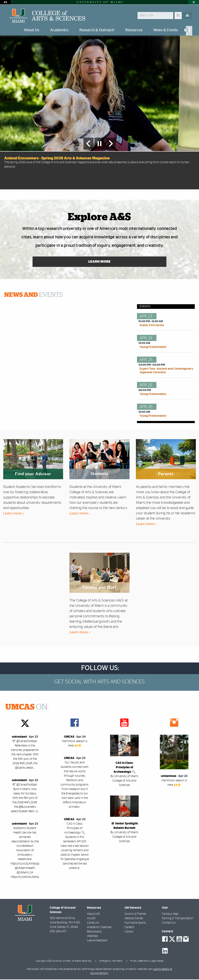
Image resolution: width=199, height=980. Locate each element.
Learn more (13, 514)
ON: (27, 708)
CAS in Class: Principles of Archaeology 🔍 (124, 768)
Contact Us (169, 923)
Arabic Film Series (152, 326)
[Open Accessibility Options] (5, 2)
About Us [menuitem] (32, 30)
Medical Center (134, 919)
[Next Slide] (111, 144)
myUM (91, 919)
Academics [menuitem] (59, 30)
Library (129, 932)
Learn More (100, 262)
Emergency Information (111, 961)
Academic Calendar (99, 928)
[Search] (178, 16)
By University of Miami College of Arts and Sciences (124, 781)
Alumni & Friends (135, 914)
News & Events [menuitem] (166, 30)
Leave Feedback (97, 941)
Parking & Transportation (178, 919)
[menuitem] (189, 31)
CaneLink (93, 923)
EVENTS (34, 296)
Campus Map (170, 914)
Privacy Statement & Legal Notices (147, 961)
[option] (99, 112)
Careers (129, 928)
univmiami (19, 737)
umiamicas (169, 777)
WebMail (92, 937)
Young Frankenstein (153, 348)
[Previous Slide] (88, 144)
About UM (93, 914)
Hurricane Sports (135, 923)
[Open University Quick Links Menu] (194, 2)
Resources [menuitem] (134, 30)
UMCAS (69, 737)
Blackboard (94, 932)
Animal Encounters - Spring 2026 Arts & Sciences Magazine (57, 158)
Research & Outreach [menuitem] (97, 30)
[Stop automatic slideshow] (99, 144)
